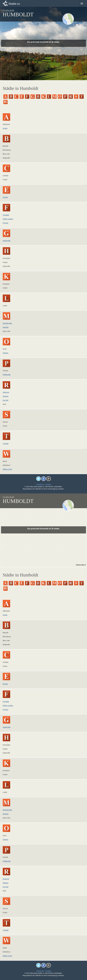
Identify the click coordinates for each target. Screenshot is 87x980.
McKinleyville (7, 323)
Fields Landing (8, 219)
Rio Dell (5, 400)
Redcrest (6, 392)
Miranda (6, 327)
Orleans (5, 353)
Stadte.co (14, 4)
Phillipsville (7, 375)
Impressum (40, 484)
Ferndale (6, 215)
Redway (6, 396)
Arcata (5, 128)
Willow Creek (7, 469)
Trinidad (6, 444)
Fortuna (5, 223)
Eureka (5, 197)
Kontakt (48, 484)
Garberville (7, 241)
